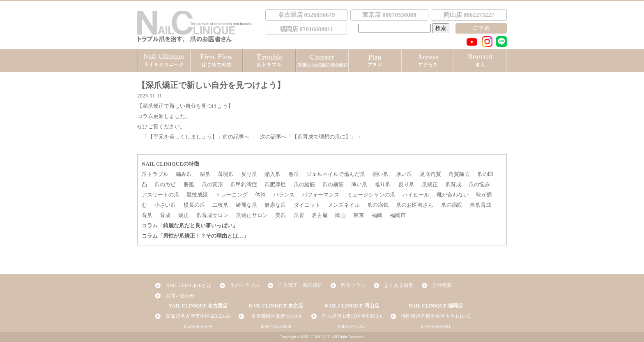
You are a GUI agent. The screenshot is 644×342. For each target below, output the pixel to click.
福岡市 (398, 215)
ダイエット (307, 205)
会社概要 (442, 285)
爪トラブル (155, 174)
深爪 (205, 174)
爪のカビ (165, 184)
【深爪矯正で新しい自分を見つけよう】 (185, 106)
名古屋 (320, 215)
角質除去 (459, 174)
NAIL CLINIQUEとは (189, 285)
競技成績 (197, 195)
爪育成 (453, 184)
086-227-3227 (352, 326)
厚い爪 (404, 174)
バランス (284, 195)
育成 (165, 215)
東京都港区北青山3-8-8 (276, 316)
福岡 (377, 215)
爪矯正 (430, 184)
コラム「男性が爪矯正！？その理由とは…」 (195, 236)
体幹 (260, 195)
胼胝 (189, 184)
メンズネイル (344, 205)
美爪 (281, 215)
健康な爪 (275, 205)
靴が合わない (453, 195)
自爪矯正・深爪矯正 (300, 285)
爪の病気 (378, 205)
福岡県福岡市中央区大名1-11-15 (436, 316)
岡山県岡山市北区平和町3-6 (352, 316)
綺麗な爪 (246, 205)
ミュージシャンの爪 (371, 195)
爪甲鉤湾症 (244, 184)
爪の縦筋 (304, 184)
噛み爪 (184, 174)
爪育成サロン (212, 215)
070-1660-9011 (436, 326)
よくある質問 (399, 285)
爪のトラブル (245, 285)
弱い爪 (381, 174)
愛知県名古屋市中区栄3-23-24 (198, 316)
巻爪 (294, 174)
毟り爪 (383, 184)
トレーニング (232, 195)
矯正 (184, 215)
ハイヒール (416, 195)
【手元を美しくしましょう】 (183, 137)
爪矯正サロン (252, 215)
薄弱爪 (226, 174)
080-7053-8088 (276, 326)
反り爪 (249, 174)
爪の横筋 (333, 184)
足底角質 (430, 174)
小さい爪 (165, 205)
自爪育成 (481, 205)
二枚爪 (220, 205)
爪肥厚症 (275, 184)
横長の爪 (194, 205)
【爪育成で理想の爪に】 (321, 137)
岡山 (340, 215)
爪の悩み (479, 184)
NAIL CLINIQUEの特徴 (170, 164)
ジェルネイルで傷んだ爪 (336, 174)
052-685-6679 (198, 326)
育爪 (147, 215)
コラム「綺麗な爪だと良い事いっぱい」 (190, 225)
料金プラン (353, 285)
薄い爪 (359, 184)
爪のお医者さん (415, 205)
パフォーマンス (321, 195)
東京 (359, 215)
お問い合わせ (180, 296)
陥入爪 (273, 174)
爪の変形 (212, 184)
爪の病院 (452, 205)
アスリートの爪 (160, 195)
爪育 (299, 215)
